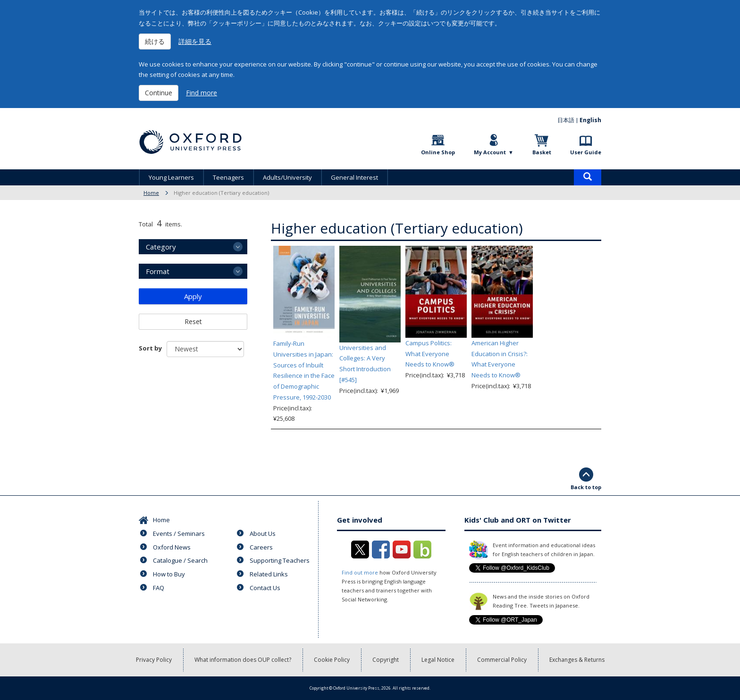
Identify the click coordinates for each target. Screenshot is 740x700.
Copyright (386, 660)
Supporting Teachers (280, 560)
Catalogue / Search (180, 560)
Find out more (360, 572)
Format (158, 271)
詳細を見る (195, 41)
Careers (261, 547)
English (590, 120)
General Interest (354, 177)
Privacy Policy (154, 660)
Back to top (586, 487)
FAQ (159, 588)
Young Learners (171, 177)
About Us (263, 533)
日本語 (566, 120)
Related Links (269, 574)
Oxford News (172, 547)
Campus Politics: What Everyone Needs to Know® (430, 354)
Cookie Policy (332, 660)
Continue (159, 93)
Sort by (150, 348)
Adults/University (287, 177)
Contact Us (265, 588)
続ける (155, 41)
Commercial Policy (502, 660)
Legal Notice (438, 660)
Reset (193, 321)
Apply (193, 296)
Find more (202, 93)
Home (151, 193)
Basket (542, 152)
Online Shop (438, 152)
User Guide (586, 152)
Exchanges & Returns (577, 660)
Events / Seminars (179, 533)
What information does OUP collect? (243, 660)
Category (161, 247)
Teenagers (228, 177)
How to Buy (169, 574)
